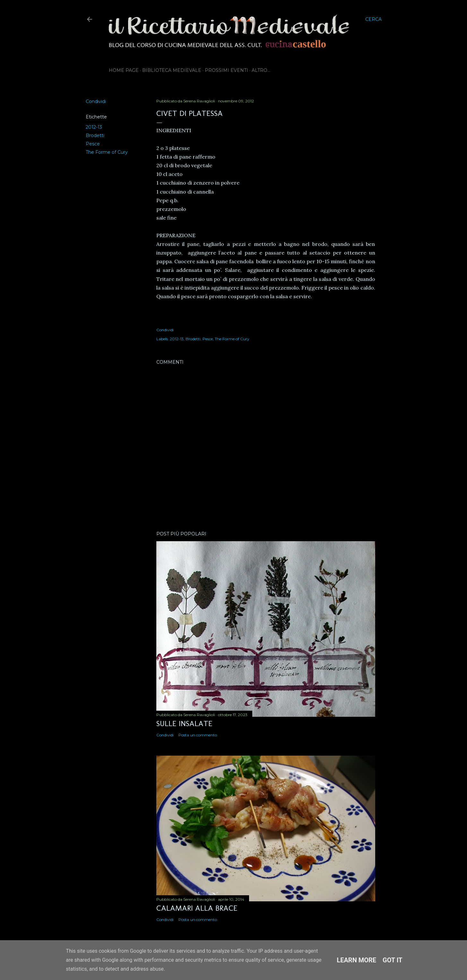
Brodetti (95, 135)
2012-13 (94, 127)
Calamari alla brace (197, 908)
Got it (393, 960)
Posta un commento (198, 735)
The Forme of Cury (107, 152)
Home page (124, 70)
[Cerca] (373, 19)
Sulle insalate (184, 723)
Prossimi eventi (226, 70)
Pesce (93, 144)
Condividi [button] (96, 101)
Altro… (261, 70)
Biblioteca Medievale (172, 70)
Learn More (356, 960)
